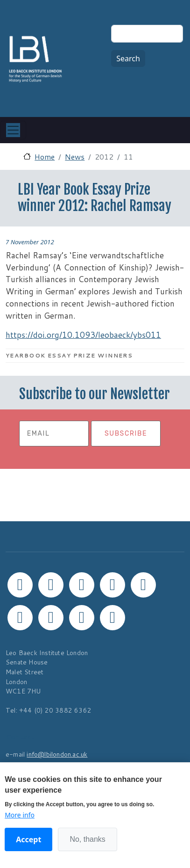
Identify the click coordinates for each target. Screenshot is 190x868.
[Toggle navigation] (13, 130)
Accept (28, 839)
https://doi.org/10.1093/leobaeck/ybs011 (83, 335)
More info (20, 815)
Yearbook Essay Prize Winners (69, 355)
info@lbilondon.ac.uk (57, 754)
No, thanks (87, 839)
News (75, 157)
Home (45, 157)
